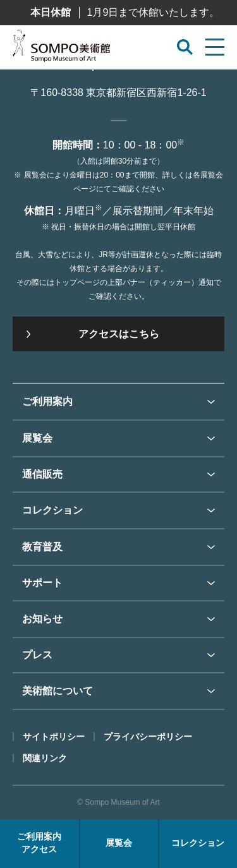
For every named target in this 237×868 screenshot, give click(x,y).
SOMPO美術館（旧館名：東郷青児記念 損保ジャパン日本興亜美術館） (61, 49)
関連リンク (45, 758)
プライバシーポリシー (148, 737)
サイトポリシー (54, 737)
